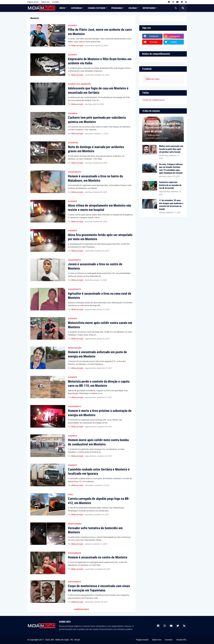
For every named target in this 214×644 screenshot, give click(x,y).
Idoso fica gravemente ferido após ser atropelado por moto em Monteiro (100, 237)
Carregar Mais (81, 609)
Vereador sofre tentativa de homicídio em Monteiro (95, 530)
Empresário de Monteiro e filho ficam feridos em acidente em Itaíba (100, 61)
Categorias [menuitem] (76, 8)
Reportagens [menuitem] (149, 8)
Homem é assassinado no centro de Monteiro (98, 557)
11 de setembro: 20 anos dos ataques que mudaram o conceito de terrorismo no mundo (171, 205)
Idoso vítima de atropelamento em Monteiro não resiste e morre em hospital (99, 208)
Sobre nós (45, 2)
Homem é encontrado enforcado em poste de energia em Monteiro (97, 354)
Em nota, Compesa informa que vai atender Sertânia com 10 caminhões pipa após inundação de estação (171, 169)
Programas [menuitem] (117, 8)
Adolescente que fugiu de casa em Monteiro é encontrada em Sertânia (98, 90)
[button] (176, 8)
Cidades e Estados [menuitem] (97, 8)
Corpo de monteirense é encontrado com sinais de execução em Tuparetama (99, 588)
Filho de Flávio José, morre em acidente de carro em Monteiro (100, 32)
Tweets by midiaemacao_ (154, 100)
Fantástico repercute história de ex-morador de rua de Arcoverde (170, 185)
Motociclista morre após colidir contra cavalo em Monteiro (100, 325)
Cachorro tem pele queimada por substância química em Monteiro (97, 120)
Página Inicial (33, 2)
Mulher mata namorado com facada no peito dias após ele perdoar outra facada (171, 149)
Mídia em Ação (153, 79)
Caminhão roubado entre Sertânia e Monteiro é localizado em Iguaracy (99, 472)
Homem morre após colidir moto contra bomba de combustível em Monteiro (98, 442)
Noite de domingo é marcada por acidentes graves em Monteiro (96, 149)
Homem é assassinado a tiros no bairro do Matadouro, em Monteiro (95, 178)
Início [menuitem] (62, 8)
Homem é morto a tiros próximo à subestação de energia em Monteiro (100, 413)
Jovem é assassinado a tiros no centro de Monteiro (95, 266)
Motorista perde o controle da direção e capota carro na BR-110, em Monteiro (99, 384)
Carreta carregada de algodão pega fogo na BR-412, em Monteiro (99, 501)
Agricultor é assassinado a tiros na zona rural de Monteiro (100, 296)
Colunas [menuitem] (133, 8)
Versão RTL (182, 640)
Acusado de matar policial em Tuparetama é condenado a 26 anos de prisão (162, 127)
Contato (56, 2)
